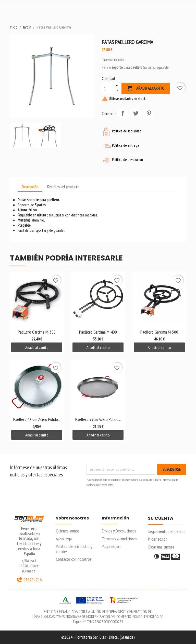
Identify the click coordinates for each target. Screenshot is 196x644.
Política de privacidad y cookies (74, 549)
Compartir (123, 113)
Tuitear (136, 113)
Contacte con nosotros (74, 559)
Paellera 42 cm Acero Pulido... (37, 419)
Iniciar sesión (158, 539)
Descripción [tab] (30, 187)
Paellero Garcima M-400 (98, 332)
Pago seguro (112, 546)
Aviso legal (64, 539)
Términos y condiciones (120, 539)
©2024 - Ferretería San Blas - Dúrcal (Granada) (98, 637)
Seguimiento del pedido (167, 531)
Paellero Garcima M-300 (37, 332)
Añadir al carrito (146, 88)
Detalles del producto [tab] (63, 187)
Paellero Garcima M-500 (159, 332)
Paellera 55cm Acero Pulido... (98, 419)
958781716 (29, 580)
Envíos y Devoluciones (119, 531)
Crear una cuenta (161, 547)
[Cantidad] (108, 88)
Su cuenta (161, 519)
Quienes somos (68, 531)
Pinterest (149, 113)
